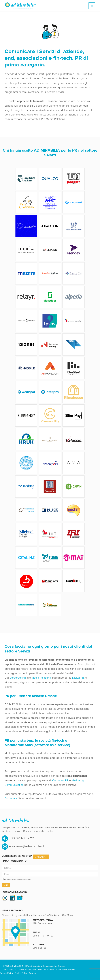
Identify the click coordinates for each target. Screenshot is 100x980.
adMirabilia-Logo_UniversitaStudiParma (26, 463)
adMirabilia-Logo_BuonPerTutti (74, 581)
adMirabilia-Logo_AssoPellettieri (74, 226)
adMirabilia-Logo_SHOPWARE (74, 202)
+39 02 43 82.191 (21, 838)
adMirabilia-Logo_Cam (50, 558)
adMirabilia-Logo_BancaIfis (74, 273)
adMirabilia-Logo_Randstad (26, 487)
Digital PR (78, 678)
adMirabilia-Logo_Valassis (74, 439)
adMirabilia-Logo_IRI (74, 534)
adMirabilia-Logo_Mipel (26, 250)
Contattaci (11, 798)
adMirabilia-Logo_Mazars (26, 273)
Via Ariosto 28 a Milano (62, 915)
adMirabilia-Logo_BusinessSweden (74, 344)
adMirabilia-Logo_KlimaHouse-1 (74, 392)
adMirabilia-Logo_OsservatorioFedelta (26, 510)
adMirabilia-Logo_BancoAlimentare (50, 605)
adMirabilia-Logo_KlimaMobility (50, 415)
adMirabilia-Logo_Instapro (50, 392)
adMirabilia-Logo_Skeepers (50, 250)
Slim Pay (74, 415)
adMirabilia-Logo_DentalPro (26, 605)
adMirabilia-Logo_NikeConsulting (50, 510)
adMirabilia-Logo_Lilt (50, 534)
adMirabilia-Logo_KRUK (26, 439)
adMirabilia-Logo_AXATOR (50, 226)
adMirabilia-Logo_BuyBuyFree (26, 581)
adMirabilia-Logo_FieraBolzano (26, 321)
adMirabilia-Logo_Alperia (74, 297)
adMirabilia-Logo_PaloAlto (50, 487)
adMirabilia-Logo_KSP (50, 439)
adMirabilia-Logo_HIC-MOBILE (26, 368)
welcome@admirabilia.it (27, 846)
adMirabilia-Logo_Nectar (74, 510)
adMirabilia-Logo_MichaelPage (26, 534)
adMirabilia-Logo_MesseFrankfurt (74, 321)
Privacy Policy (6, 973)
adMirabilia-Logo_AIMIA (74, 463)
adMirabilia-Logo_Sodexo (50, 463)
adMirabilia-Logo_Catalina (26, 558)
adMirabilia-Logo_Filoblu (74, 368)
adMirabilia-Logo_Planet (26, 344)
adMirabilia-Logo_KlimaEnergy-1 (26, 415)
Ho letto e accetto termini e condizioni (17, 880)
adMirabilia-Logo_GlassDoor (50, 297)
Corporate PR (18, 678)
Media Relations (41, 678)
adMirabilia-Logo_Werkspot (26, 392)
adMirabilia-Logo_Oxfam (74, 487)
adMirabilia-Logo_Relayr (26, 297)
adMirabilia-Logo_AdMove (50, 368)
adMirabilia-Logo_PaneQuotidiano (26, 202)
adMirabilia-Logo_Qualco (50, 179)
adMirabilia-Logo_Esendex (74, 250)
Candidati (41, 857)
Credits (32, 973)
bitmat (74, 558)
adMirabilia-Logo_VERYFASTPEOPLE (50, 202)
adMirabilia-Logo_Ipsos (50, 321)
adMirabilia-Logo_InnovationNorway (50, 344)
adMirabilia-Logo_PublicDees (50, 581)
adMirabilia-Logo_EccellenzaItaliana (26, 179)
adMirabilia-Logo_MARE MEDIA (26, 226)
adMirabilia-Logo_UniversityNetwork (74, 179)
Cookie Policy (21, 973)
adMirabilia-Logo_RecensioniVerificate (50, 273)
